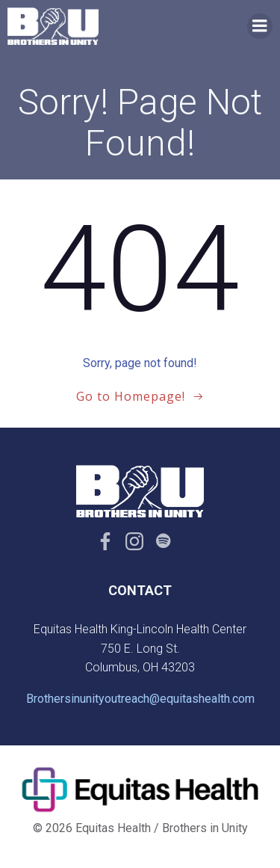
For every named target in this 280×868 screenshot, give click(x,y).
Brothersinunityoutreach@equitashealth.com (140, 699)
